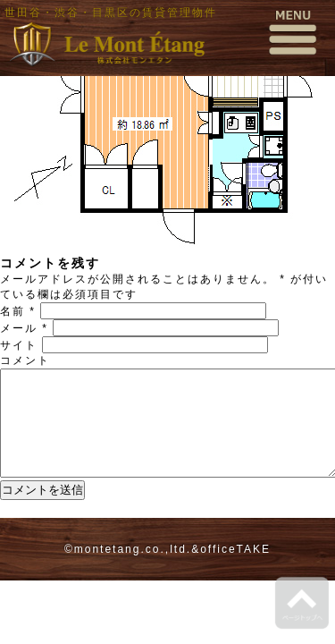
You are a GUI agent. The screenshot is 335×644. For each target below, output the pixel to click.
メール (24, 328)
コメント (25, 360)
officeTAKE (235, 571)
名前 (18, 311)
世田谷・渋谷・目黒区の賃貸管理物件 (111, 13)
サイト (19, 345)
